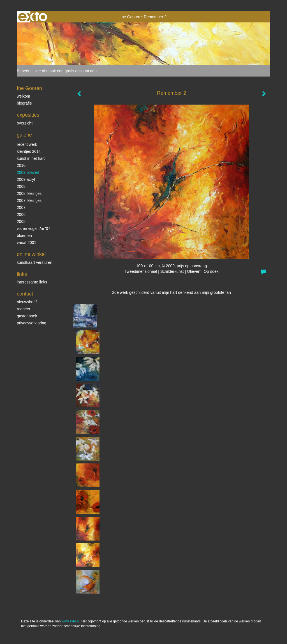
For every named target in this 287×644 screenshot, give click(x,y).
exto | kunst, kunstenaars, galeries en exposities (33, 17)
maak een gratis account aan (71, 71)
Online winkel (31, 254)
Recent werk (27, 144)
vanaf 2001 (26, 243)
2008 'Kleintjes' (30, 193)
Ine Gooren (130, 17)
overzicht (25, 123)
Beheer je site (29, 71)
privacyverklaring (32, 323)
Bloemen (24, 236)
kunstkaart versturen (35, 262)
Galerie (24, 135)
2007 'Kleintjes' (30, 200)
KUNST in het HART (31, 158)
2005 (21, 221)
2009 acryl (26, 179)
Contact (25, 294)
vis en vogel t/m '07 (33, 228)
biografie (24, 103)
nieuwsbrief (27, 302)
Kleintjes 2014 (29, 151)
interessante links (32, 282)
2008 (21, 186)
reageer (24, 309)
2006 (21, 214)
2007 (21, 207)
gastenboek (27, 316)
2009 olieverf (28, 172)
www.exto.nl (71, 621)
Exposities (28, 115)
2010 (21, 165)
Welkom (23, 96)
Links (22, 274)
